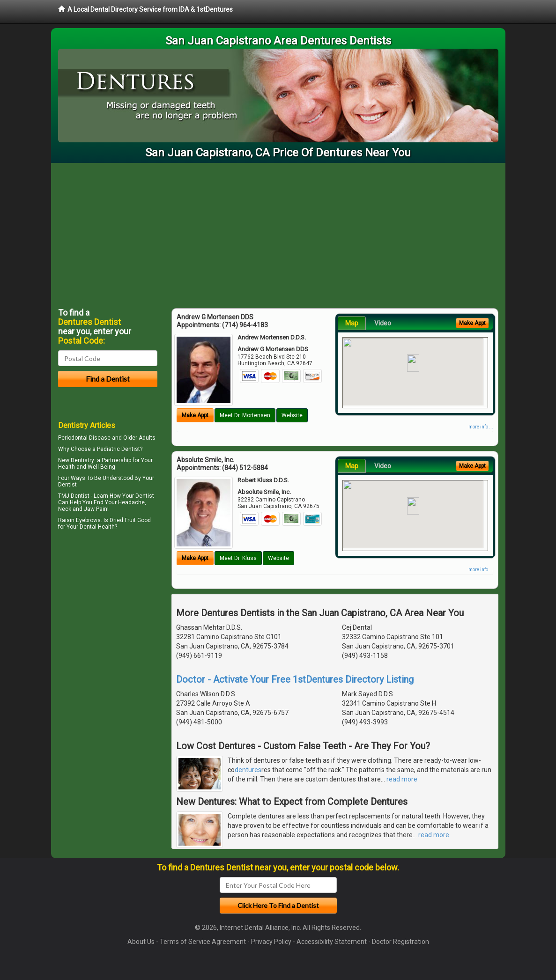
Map (352, 323)
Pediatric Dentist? (120, 449)
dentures (248, 770)
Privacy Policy (271, 942)
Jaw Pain (96, 509)
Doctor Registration (400, 942)
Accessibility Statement (332, 942)
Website (292, 415)
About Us (141, 942)
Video (383, 323)
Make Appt (195, 415)
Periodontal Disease (84, 438)
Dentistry (82, 460)
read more (402, 779)
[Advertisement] (278, 233)
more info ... (481, 427)
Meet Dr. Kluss (238, 558)
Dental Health (97, 527)
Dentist (67, 485)
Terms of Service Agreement (203, 942)
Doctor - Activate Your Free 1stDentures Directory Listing (295, 679)
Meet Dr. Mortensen (245, 415)
